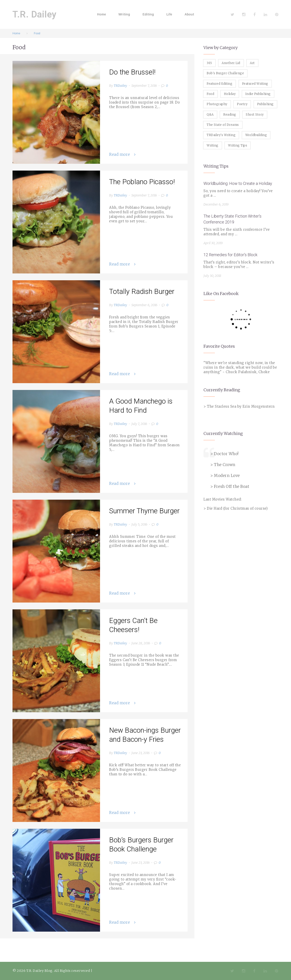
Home (102, 14)
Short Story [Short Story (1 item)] (255, 115)
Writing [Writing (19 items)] (213, 145)
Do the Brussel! (132, 72)
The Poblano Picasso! (142, 182)
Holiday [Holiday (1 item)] (230, 94)
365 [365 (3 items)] (209, 63)
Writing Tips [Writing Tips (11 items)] (238, 145)
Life (169, 14)
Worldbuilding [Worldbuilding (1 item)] (256, 135)
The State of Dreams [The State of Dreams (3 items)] (223, 125)
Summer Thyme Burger (144, 511)
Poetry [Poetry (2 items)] (242, 104)
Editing (148, 14)
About (189, 14)
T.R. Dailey (35, 14)
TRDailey (120, 86)
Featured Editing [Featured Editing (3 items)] (220, 84)
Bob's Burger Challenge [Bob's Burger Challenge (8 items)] (225, 73)
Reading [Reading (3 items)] (230, 115)
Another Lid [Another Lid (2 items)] (231, 63)
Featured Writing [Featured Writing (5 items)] (255, 84)
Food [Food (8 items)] (210, 94)
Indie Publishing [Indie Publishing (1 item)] (258, 94)
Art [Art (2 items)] (252, 63)
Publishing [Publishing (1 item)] (265, 104)
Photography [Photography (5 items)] (217, 104)
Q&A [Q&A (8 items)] (210, 115)
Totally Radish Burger (142, 292)
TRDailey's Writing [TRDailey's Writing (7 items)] (221, 135)
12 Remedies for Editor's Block (230, 255)
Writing (124, 14)
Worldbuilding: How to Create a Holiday (238, 183)
